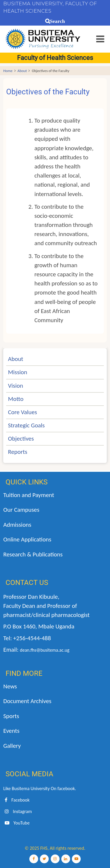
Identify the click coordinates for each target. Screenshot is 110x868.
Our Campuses (21, 510)
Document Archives (27, 701)
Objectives (21, 439)
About (22, 71)
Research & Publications (33, 554)
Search (57, 21)
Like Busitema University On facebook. (40, 788)
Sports (11, 716)
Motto (16, 399)
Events (11, 731)
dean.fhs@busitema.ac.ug (45, 650)
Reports (18, 452)
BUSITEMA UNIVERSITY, (33, 4)
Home (8, 71)
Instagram (17, 811)
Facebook (16, 800)
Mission (18, 372)
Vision (15, 386)
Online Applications (27, 539)
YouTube (16, 823)
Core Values (22, 412)
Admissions (17, 525)
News (10, 686)
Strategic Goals (26, 425)
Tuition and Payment (29, 495)
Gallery (12, 746)
